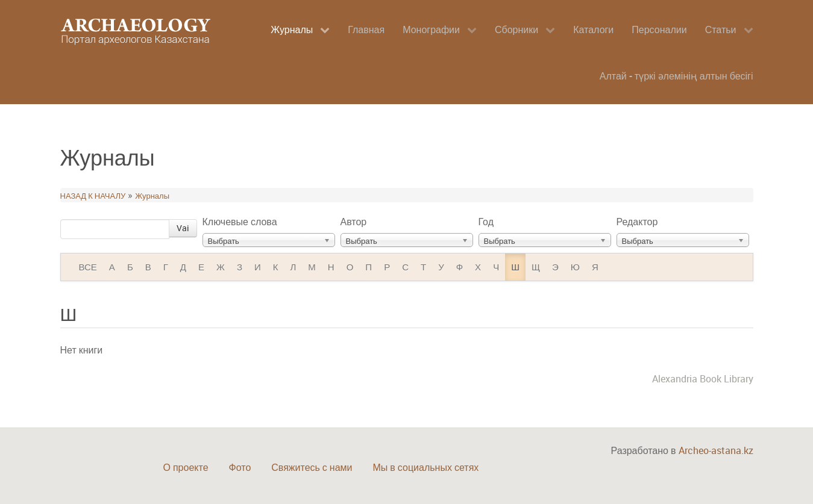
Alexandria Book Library (703, 379)
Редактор (637, 222)
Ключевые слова (240, 222)
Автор (354, 222)
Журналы (152, 196)
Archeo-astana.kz (716, 450)
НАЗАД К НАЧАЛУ (93, 196)
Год (486, 222)
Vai (183, 228)
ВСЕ (88, 267)
